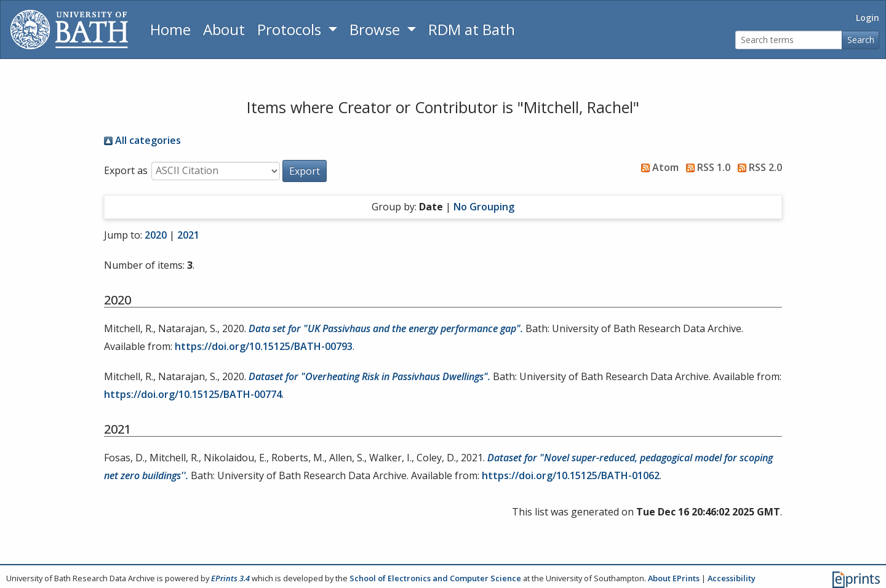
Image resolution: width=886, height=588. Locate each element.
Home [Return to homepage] (170, 29)
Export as (126, 170)
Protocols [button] (291, 29)
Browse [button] (377, 29)
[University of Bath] (69, 30)
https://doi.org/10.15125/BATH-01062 (571, 475)
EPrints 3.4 (230, 578)
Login (868, 18)
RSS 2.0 (757, 167)
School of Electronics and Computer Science (435, 578)
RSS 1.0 (706, 167)
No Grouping (484, 207)
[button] (305, 171)
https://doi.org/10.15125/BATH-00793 (264, 346)
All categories (142, 140)
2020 (156, 235)
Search (861, 40)
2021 (188, 235)
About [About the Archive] (224, 29)
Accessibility (732, 578)
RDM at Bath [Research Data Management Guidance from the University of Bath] (472, 29)
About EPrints (674, 578)
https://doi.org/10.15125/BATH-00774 (193, 394)
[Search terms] (789, 40)
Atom (657, 167)
